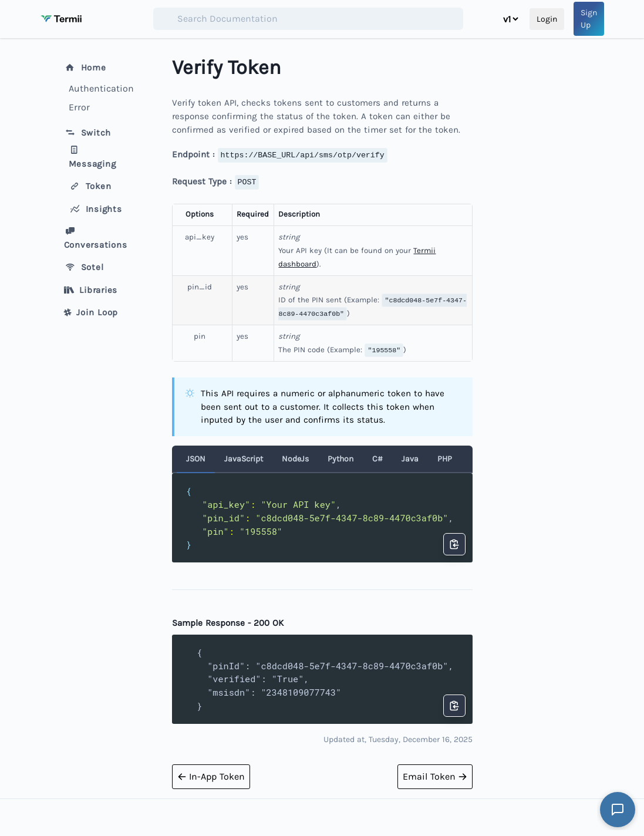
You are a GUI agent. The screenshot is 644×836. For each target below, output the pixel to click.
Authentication (99, 88)
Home (85, 68)
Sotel (84, 267)
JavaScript (244, 459)
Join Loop (91, 312)
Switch (88, 133)
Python (340, 459)
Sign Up (589, 19)
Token (90, 186)
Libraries (91, 290)
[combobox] (308, 19)
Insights (95, 209)
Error (79, 107)
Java (410, 459)
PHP (445, 459)
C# (377, 459)
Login (547, 19)
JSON (196, 459)
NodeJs (295, 459)
